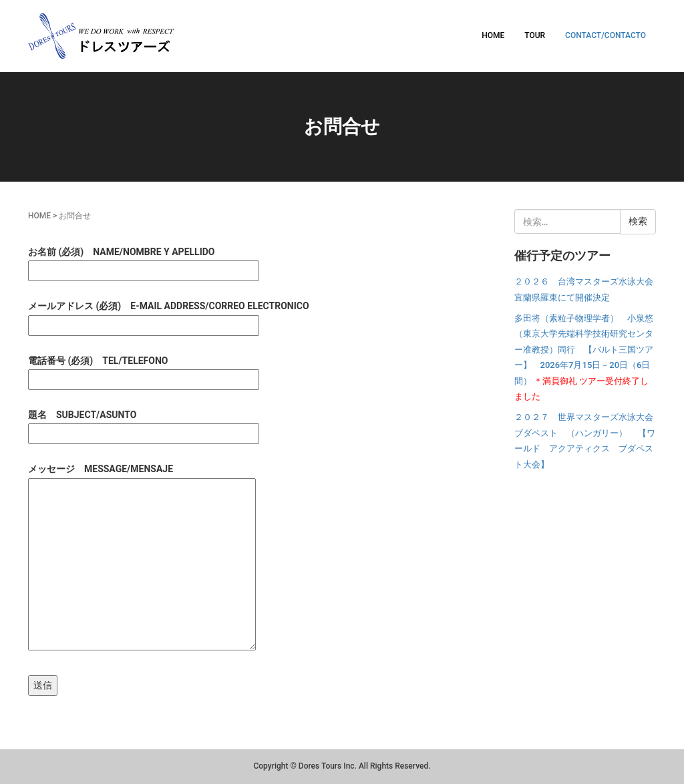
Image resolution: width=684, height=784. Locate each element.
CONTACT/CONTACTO (606, 35)
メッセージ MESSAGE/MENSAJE (142, 558)
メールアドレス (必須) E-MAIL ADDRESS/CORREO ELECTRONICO (169, 315)
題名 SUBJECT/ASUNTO (144, 424)
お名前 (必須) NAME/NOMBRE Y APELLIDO (144, 261)
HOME (493, 35)
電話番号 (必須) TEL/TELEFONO (144, 370)
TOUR (535, 35)
